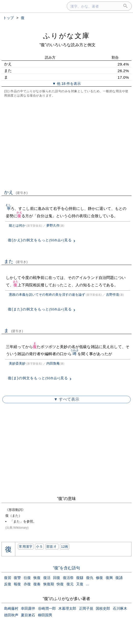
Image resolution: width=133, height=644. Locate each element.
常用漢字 (26, 547)
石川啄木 (120, 608)
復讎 (80, 578)
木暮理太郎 (67, 608)
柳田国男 (45, 615)
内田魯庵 (53, 363)
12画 (64, 547)
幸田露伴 (28, 608)
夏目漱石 (28, 615)
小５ (39, 547)
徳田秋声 (11, 615)
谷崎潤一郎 (47, 608)
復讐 (17, 578)
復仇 (90, 578)
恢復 (37, 578)
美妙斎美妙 (17, 363)
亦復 (27, 584)
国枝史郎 (103, 608)
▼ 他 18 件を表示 (66, 84)
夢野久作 (53, 225)
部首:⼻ (52, 547)
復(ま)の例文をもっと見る (38, 378)
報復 (17, 584)
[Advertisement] (66, 143)
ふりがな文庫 (66, 36)
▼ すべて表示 (66, 399)
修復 (99, 578)
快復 (60, 584)
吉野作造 (113, 295)
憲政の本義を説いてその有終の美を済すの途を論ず (47, 295)
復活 (47, 578)
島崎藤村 (11, 608)
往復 (27, 578)
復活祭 (68, 578)
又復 (80, 584)
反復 (8, 584)
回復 (57, 578)
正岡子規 (86, 608)
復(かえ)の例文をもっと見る (40, 240)
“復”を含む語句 (67, 568)
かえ (16, 192)
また (16, 261)
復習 (8, 578)
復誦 (119, 578)
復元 (70, 584)
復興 (109, 578)
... (88, 584)
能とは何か (17, 225)
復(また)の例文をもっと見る (40, 309)
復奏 (37, 584)
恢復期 (49, 584)
